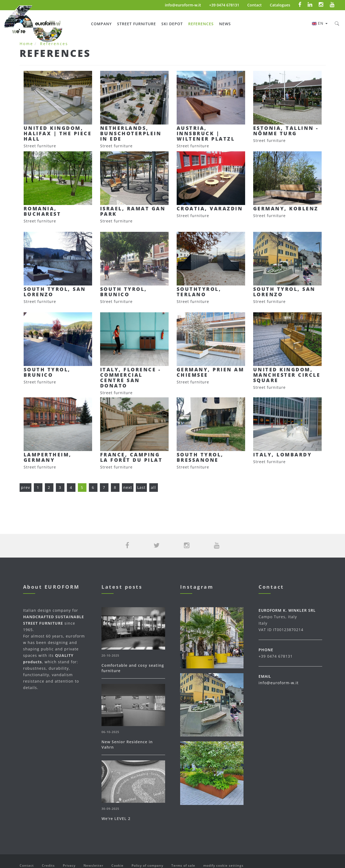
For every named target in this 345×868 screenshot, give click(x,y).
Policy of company (147, 865)
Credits (48, 865)
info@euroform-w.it (183, 5)
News (225, 24)
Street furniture (137, 24)
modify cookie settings (223, 865)
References (201, 24)
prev (26, 487)
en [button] (320, 23)
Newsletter (93, 865)
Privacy (69, 865)
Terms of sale (183, 865)
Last (141, 487)
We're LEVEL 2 (116, 818)
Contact (255, 5)
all (153, 487)
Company (101, 24)
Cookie (117, 865)
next (128, 487)
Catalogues (280, 5)
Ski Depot (172, 24)
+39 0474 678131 (224, 5)
